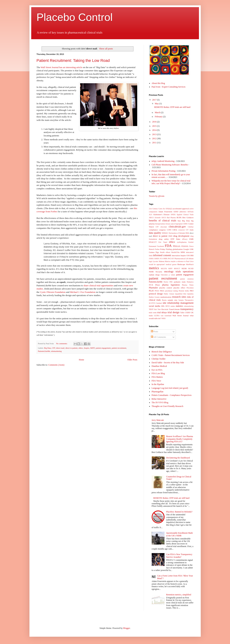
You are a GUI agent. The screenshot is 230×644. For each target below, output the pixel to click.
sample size (173, 300)
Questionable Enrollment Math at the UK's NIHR (179, 534)
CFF (54, 348)
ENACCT (153, 242)
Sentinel (159, 303)
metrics (154, 268)
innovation (176, 255)
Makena (162, 261)
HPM (183, 252)
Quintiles (190, 294)
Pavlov (166, 282)
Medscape (181, 264)
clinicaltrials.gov (177, 227)
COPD (169, 230)
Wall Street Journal (181, 315)
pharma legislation (171, 285)
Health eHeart (165, 252)
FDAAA (177, 246)
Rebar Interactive (159, 399)
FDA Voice (156, 381)
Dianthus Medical (159, 366)
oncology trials (172, 271)
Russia (164, 300)
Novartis (159, 272)
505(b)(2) (169, 209)
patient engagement (103, 348)
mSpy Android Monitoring (163, 161)
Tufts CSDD (185, 312)
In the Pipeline (158, 384)
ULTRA (157, 316)
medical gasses (171, 264)
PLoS (151, 291)
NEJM (184, 268)
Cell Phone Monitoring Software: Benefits (170, 165)
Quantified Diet (181, 294)
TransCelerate (174, 309)
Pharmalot (153, 288)
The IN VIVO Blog (160, 402)
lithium (191, 259)
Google (186, 249)
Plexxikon (190, 288)
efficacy (185, 239)
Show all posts (106, 49)
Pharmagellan (158, 392)
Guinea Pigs (154, 252)
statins (173, 306)
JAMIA (157, 259)
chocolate (164, 227)
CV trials (190, 230)
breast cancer (170, 224)
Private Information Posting (164, 171)
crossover (182, 230)
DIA (187, 233)
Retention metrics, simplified (179, 595)
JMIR (165, 259)
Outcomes (164, 275)
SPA (163, 306)
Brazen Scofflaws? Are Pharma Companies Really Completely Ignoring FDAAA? (180, 439)
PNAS (157, 291)
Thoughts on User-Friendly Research (167, 406)
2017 (155, 100)
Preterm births (184, 291)
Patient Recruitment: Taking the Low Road (73, 61)
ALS (151, 215)
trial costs (153, 312)
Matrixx (168, 261)
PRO (192, 291)
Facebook (161, 246)
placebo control (166, 288)
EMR (191, 239)
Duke (178, 239)
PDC (171, 282)
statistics (179, 306)
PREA (162, 291)
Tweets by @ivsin (157, 196)
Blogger (127, 628)
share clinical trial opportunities (98, 285)
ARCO (151, 218)
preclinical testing (172, 291)
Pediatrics (190, 282)
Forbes (157, 249)
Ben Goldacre (188, 217)
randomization (166, 297)
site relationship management (178, 303)
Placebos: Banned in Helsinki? (179, 512)
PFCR (151, 285)
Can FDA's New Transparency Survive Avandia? (179, 556)
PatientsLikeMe (44, 351)
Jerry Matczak (158, 420)
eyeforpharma (182, 242)
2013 (155, 134)
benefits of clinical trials (163, 220)
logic (151, 261)
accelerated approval (181, 209)
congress (162, 230)
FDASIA (185, 246)
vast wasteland (166, 316)
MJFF (93, 348)
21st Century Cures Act (157, 209)
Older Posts (132, 360)
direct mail (60, 348)
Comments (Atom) (56, 365)
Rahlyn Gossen (154, 297)
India (151, 256)
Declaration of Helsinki (177, 233)
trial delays (162, 312)
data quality (155, 233)
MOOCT (177, 269)
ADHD (176, 212)
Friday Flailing (166, 249)
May (157, 104)
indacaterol (190, 252)
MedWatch (190, 264)
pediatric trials (180, 282)
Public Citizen (169, 294)
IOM (188, 256)
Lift (187, 259)
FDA (168, 246)
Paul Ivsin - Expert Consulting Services (169, 87)
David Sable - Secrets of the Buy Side (168, 363)
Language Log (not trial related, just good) (170, 388)
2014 (155, 130)
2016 (155, 122)
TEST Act (153, 309)
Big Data (48, 348)
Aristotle (158, 218)
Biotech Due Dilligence (162, 352)
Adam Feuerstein (165, 212)
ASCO (164, 218)
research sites (179, 297)
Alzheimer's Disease (161, 214)
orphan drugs (154, 275)
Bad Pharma (171, 218)
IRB (192, 255)
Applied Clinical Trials (185, 215)
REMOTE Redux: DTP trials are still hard (172, 107)
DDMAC (165, 233)
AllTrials (190, 212)
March (158, 112)
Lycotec (156, 261)
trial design (174, 312)
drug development (181, 236)
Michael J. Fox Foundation (83, 292)
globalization (178, 249)
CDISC (185, 224)
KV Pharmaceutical (178, 259)
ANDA (173, 215)
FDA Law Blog (158, 373)
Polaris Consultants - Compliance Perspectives (172, 395)
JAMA (151, 259)
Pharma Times (188, 285)
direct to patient (72, 348)
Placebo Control (75, 17)
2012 (155, 138)
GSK (192, 249)
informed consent (162, 255)
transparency (187, 309)
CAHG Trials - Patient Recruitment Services (171, 355)
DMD (170, 236)
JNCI (169, 259)
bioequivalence (160, 224)
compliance (153, 230)
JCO (161, 259)
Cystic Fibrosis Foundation (53, 292)
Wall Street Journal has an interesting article (61, 67)
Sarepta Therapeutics (186, 300)
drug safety (164, 239)
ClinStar (191, 227)
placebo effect (179, 288)
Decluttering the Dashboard (178, 458)
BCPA (179, 217)
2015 (155, 126)
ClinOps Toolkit (159, 359)
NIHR (151, 272)
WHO (164, 318)
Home (81, 360)
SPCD (168, 306)
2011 (155, 143)
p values (172, 275)
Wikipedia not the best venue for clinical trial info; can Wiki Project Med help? (171, 182)
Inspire (87, 348)
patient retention (187, 279)
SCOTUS (152, 303)
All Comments (159, 337)
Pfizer (158, 285)
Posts (155, 332)
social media (155, 306)
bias (179, 221)
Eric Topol (163, 242)
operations (188, 271)
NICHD (191, 269)
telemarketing (56, 351)
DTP (172, 239)
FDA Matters (157, 377)
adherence (183, 212)
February (159, 117)
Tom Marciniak (163, 309)
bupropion (179, 224)
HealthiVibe (175, 252)
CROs (175, 230)
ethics (81, 348)
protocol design (156, 294)
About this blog (158, 83)
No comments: (62, 343)
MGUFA (164, 269)
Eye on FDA (157, 370)
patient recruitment (119, 348)
